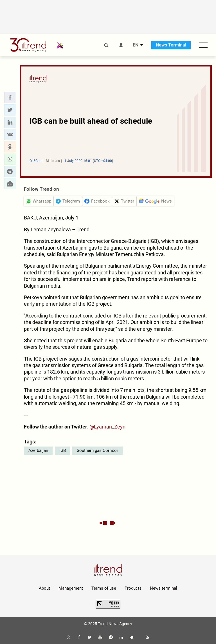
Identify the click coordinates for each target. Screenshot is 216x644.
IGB (63, 450)
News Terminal (171, 45)
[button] (10, 97)
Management (71, 588)
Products (133, 588)
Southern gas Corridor (97, 450)
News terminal (164, 588)
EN (136, 45)
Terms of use (104, 588)
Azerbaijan (38, 450)
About (44, 588)
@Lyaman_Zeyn (107, 427)
